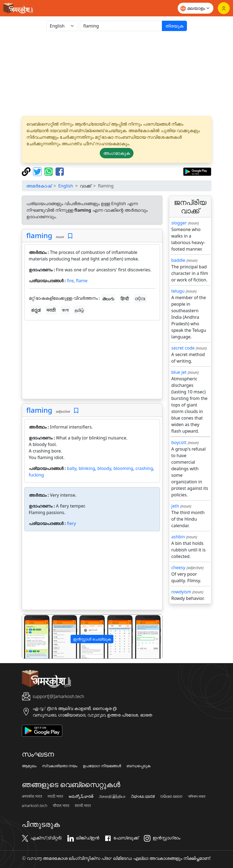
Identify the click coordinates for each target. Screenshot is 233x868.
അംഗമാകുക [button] (117, 153)
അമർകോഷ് (39, 186)
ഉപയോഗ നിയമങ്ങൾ (102, 766)
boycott (179, 442)
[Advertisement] (117, 74)
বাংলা (65, 310)
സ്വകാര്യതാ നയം (60, 766)
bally (72, 468)
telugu (178, 291)
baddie (178, 260)
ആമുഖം (29, 766)
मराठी (51, 310)
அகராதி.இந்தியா (112, 796)
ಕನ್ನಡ (36, 310)
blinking (87, 468)
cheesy (178, 567)
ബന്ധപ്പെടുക (138, 766)
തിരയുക (174, 26)
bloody (104, 468)
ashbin (178, 537)
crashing (144, 468)
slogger (179, 223)
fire (70, 281)
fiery (71, 523)
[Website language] (196, 8)
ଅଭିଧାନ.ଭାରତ (171, 796)
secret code (183, 348)
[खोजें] (121, 26)
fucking (36, 475)
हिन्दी (125, 299)
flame (82, 281)
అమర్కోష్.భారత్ (81, 796)
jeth (175, 506)
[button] (33, 637)
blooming (123, 468)
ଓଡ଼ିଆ (140, 299)
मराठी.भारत (55, 796)
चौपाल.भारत (61, 806)
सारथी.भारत (83, 806)
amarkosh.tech (35, 806)
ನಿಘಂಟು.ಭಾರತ (143, 796)
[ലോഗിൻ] (224, 8)
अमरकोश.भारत (32, 796)
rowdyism (181, 592)
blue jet (179, 372)
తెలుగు (108, 299)
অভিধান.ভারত (197, 796)
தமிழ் (79, 310)
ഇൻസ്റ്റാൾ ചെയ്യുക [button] (92, 639)
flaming (39, 235)
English (66, 186)
